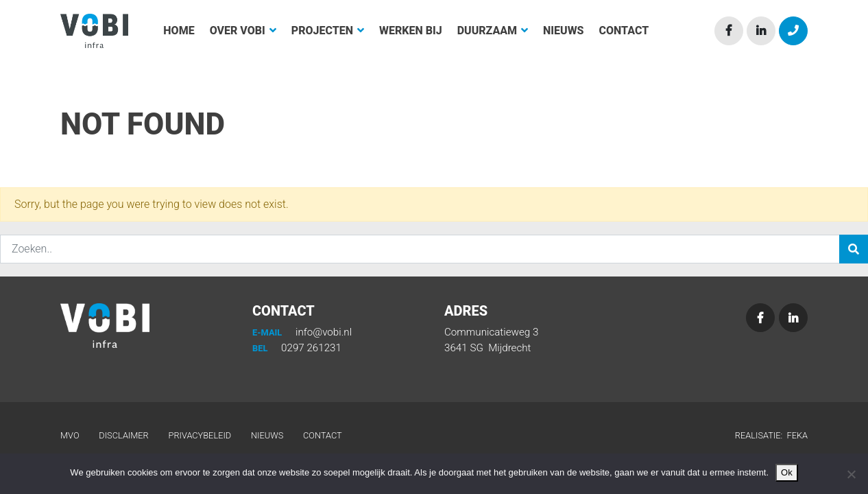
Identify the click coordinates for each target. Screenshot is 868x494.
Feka (797, 435)
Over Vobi (243, 31)
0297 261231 (297, 348)
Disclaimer (123, 435)
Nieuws (563, 31)
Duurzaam (493, 31)
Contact (624, 31)
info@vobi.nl (302, 332)
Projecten (328, 31)
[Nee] (851, 474)
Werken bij (411, 31)
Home (179, 31)
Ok (787, 472)
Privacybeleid (200, 435)
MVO (70, 435)
